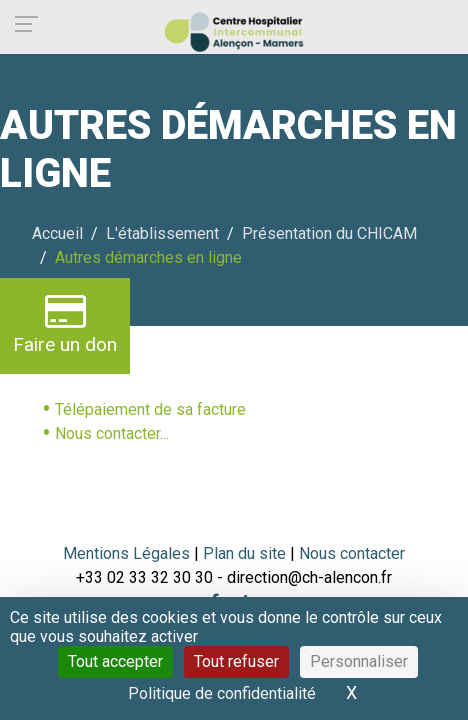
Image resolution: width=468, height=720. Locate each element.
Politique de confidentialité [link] (222, 693)
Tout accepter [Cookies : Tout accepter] (115, 661)
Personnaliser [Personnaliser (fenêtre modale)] (359, 661)
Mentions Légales (126, 553)
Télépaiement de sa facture (150, 409)
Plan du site (246, 553)
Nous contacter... (112, 433)
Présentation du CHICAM (329, 233)
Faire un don (65, 323)
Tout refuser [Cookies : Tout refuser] (236, 661)
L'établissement (162, 233)
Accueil (57, 233)
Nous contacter (352, 553)
